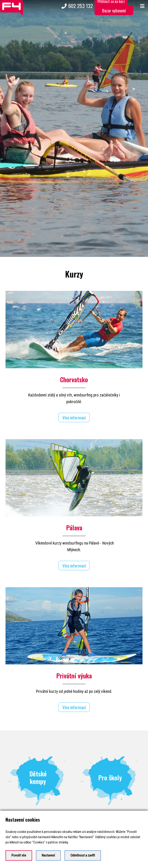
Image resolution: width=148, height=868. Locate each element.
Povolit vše (19, 855)
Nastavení (48, 855)
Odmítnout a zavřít (83, 855)
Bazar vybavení (114, 10)
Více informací (74, 408)
